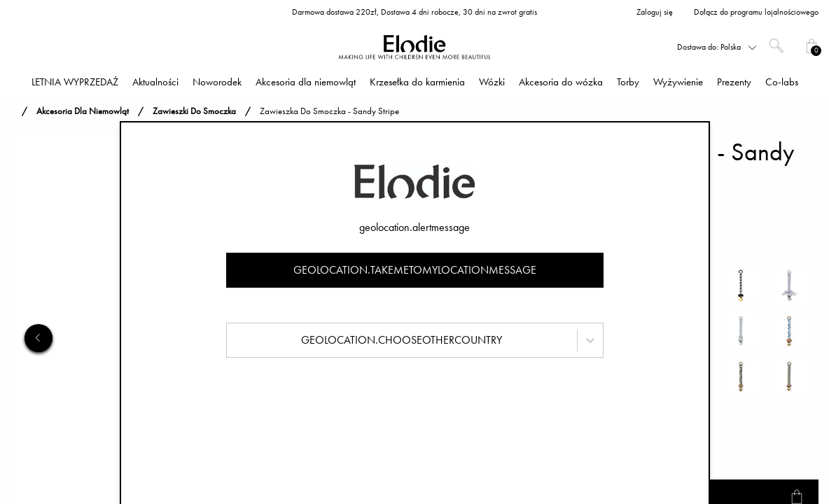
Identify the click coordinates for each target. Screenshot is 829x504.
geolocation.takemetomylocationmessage (415, 270)
